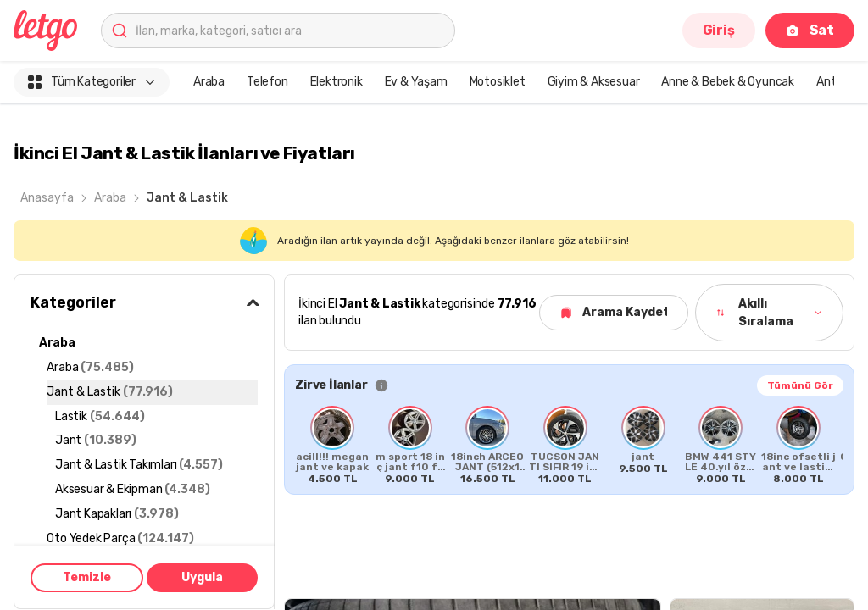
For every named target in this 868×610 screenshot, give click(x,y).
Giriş (719, 30)
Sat (810, 30)
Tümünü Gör (800, 385)
